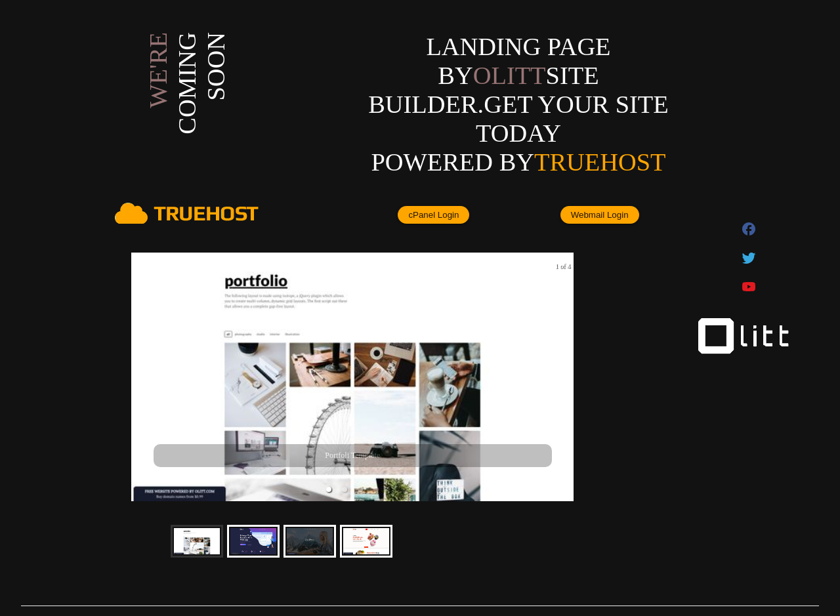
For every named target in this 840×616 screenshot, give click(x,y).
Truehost (600, 162)
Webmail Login (600, 215)
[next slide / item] (564, 377)
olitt (510, 75)
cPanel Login (433, 215)
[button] (329, 489)
